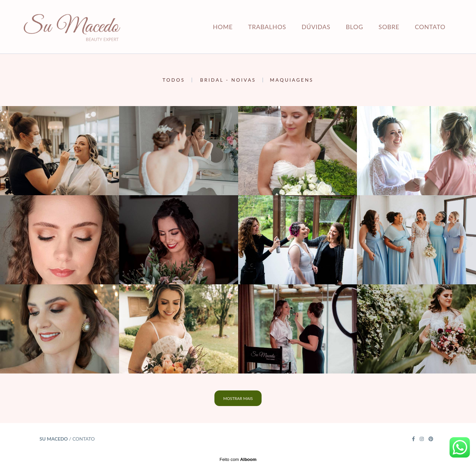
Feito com (238, 459)
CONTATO (430, 27)
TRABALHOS (267, 27)
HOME (223, 27)
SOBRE (389, 27)
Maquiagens (291, 80)
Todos (174, 80)
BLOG (354, 27)
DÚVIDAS (316, 27)
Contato (83, 439)
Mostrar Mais (238, 398)
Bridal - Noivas (228, 80)
